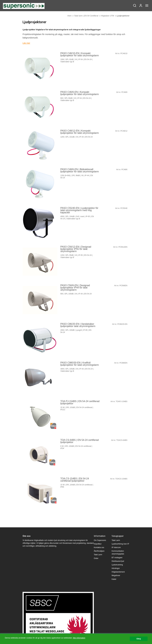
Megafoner (116, 575)
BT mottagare (117, 558)
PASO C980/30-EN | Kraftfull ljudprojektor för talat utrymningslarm (80, 364)
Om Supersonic (100, 540)
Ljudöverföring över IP (120, 544)
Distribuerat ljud (118, 561)
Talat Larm (98, 555)
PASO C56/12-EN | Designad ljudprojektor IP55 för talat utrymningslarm (76, 249)
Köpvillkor (98, 544)
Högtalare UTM (108, 16)
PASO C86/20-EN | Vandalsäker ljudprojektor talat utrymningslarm (78, 325)
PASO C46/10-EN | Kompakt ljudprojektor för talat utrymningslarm (80, 54)
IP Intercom (116, 547)
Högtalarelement (118, 572)
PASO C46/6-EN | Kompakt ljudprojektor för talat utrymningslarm (80, 93)
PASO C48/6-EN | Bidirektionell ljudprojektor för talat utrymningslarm (80, 170)
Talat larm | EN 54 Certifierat (86, 16)
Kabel (114, 579)
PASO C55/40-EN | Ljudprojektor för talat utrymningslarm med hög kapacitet (79, 210)
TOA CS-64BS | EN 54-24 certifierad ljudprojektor (80, 441)
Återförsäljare (99, 551)
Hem (69, 16)
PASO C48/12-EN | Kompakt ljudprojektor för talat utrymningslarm (80, 132)
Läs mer (26, 43)
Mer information (79, 638)
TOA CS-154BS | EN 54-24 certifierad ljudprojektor (75, 480)
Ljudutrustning (117, 565)
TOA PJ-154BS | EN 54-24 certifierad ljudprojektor (80, 402)
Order (96, 558)
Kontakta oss (99, 547)
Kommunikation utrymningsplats (118, 552)
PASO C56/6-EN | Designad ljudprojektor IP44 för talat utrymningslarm (75, 288)
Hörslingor (116, 568)
